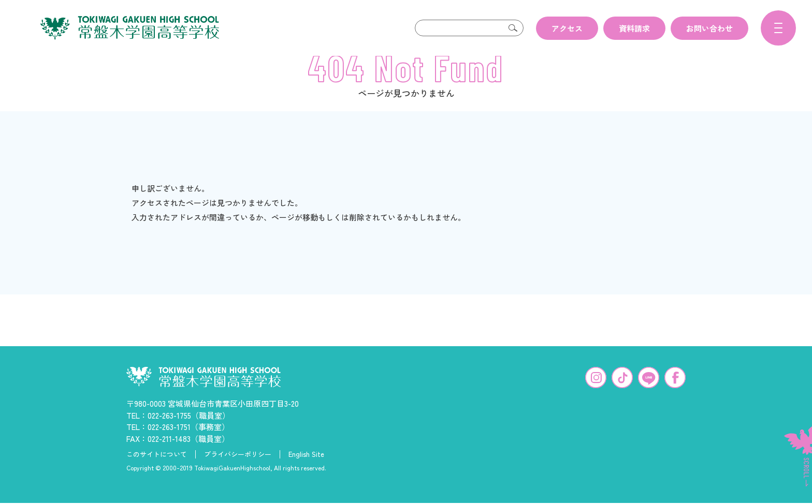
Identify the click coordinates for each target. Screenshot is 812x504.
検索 (513, 28)
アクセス (567, 28)
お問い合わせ (709, 28)
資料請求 (634, 28)
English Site (306, 471)
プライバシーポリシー (238, 471)
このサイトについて (157, 471)
